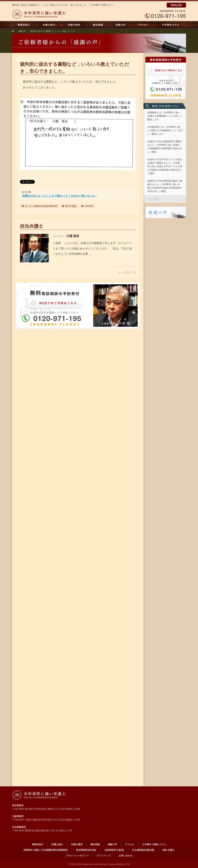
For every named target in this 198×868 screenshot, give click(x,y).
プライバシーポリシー (77, 856)
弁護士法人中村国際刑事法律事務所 (48, 14)
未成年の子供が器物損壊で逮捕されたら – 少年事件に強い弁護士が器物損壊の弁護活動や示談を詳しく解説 (165, 147)
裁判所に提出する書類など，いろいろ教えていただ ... (54, 31)
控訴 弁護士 (169, 850)
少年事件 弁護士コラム (170, 25)
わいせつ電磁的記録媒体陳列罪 (40, 206)
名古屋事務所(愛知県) (143, 850)
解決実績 (98, 25)
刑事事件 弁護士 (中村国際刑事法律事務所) (46, 850)
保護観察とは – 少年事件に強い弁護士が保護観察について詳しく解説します (165, 116)
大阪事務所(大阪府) (114, 850)
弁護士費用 (74, 25)
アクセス (143, 25)
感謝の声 (121, 25)
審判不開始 (69, 206)
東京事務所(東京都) (86, 850)
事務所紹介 (24, 25)
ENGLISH (176, 5)
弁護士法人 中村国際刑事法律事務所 (48, 795)
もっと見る (127, 272)
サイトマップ (104, 856)
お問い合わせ (125, 856)
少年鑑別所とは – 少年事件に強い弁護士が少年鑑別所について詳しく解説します (165, 130)
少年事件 (87, 206)
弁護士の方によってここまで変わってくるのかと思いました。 (60, 196)
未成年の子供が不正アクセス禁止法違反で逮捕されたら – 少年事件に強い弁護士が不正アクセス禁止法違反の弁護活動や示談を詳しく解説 (165, 166)
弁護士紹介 (49, 25)
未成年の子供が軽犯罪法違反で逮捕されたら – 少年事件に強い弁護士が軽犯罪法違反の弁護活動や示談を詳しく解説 (165, 186)
